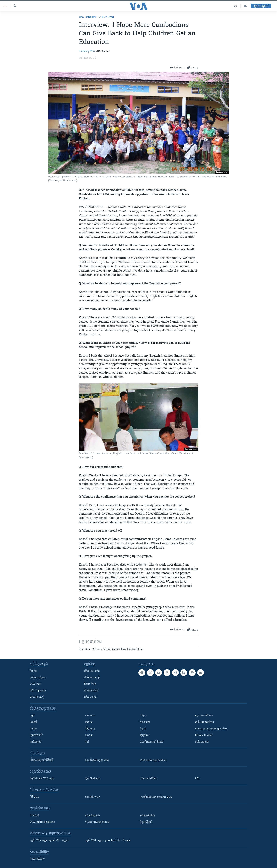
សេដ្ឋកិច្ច (89, 722)
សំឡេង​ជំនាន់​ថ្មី (91, 691)
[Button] (177, 68)
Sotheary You (87, 51)
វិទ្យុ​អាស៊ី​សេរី (146, 822)
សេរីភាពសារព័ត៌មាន (204, 722)
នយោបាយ (90, 716)
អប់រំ (87, 742)
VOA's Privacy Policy (97, 822)
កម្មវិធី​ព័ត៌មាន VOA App (42, 779)
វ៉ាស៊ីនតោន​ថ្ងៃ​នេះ (38, 678)
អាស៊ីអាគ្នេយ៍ (36, 742)
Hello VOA (90, 684)
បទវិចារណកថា (202, 742)
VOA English (92, 816)
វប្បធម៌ (143, 729)
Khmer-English (204, 735)
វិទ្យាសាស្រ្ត (145, 722)
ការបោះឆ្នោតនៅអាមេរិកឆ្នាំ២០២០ (211, 729)
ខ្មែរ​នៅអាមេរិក (36, 735)
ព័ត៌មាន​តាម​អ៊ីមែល (149, 779)
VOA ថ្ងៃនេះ (36, 684)
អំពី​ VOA (34, 797)
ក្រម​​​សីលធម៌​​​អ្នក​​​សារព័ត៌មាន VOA (156, 797)
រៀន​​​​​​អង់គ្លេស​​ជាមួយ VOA (97, 760)
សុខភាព (89, 735)
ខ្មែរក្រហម (145, 735)
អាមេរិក (33, 729)
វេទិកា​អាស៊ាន (90, 697)
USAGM (34, 816)
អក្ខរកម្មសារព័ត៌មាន (204, 716)
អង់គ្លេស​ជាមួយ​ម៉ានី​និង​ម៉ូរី (41, 760)
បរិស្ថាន (143, 716)
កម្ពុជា (32, 716)
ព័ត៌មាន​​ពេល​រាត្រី (92, 678)
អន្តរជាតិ (34, 722)
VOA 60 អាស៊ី (37, 697)
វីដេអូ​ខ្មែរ (34, 671)
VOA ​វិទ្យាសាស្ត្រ (38, 691)
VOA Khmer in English (96, 18)
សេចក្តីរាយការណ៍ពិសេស (152, 742)
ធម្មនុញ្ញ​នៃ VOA (93, 797)
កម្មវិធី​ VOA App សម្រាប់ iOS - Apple (49, 840)
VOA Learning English (153, 760)
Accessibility (147, 816)
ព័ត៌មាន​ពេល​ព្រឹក (92, 671)
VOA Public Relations (42, 822)
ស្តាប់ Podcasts (93, 779)
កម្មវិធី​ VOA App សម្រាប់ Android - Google (108, 840)
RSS (197, 779)
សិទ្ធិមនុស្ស (90, 729)
